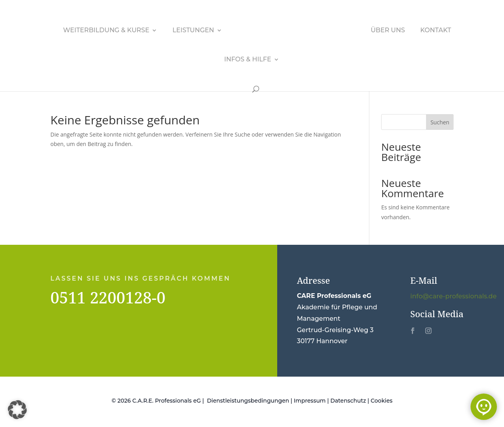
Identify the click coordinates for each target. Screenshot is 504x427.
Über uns (388, 31)
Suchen (440, 122)
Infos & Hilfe (247, 60)
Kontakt (435, 31)
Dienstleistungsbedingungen (248, 401)
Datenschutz (348, 401)
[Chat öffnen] (484, 407)
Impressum (310, 401)
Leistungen (193, 31)
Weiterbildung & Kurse (106, 31)
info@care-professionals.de (453, 297)
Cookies (382, 401)
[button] (17, 410)
